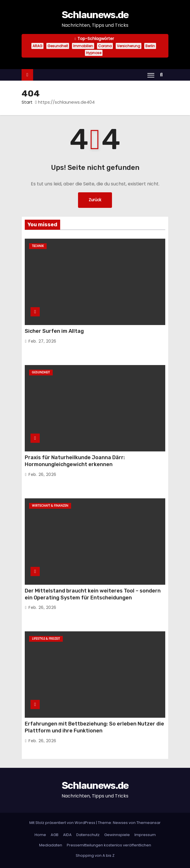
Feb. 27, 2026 (42, 341)
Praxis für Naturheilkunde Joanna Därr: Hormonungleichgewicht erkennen (75, 461)
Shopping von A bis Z (95, 855)
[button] (163, 75)
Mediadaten (51, 845)
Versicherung (129, 46)
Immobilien (83, 46)
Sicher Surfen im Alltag (54, 331)
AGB (55, 835)
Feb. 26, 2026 (42, 474)
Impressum (145, 835)
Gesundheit (58, 46)
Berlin (150, 46)
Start (27, 102)
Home (40, 835)
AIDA (67, 835)
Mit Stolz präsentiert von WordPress (63, 823)
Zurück (95, 200)
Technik (38, 246)
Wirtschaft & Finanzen (50, 506)
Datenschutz (88, 835)
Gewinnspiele (117, 835)
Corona (105, 46)
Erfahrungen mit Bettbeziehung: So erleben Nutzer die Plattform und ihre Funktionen (94, 727)
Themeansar (149, 823)
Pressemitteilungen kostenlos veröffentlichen (109, 845)
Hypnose (94, 53)
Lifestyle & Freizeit (46, 639)
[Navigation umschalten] (151, 75)
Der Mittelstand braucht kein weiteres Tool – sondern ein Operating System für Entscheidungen (93, 594)
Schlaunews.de (95, 15)
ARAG (37, 46)
